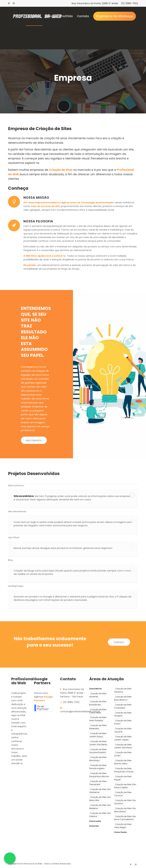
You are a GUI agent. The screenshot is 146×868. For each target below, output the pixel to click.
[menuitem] (34, 16)
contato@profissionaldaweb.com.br (80, 711)
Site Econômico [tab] (71, 486)
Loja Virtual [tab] (71, 537)
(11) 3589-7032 (129, 3)
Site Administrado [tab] (71, 512)
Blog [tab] (71, 560)
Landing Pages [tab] (71, 586)
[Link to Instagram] (14, 3)
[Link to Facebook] (9, 3)
